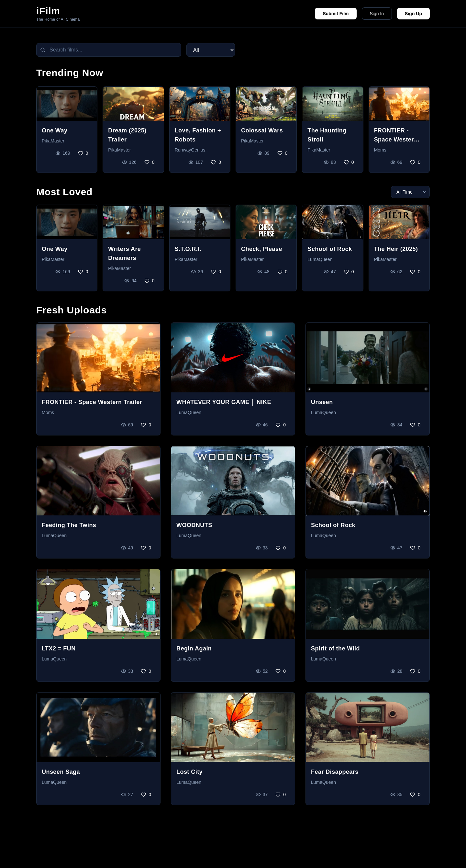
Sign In (377, 14)
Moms (380, 150)
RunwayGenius (190, 150)
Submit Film (336, 14)
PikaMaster (53, 141)
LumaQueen (320, 259)
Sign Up (413, 14)
